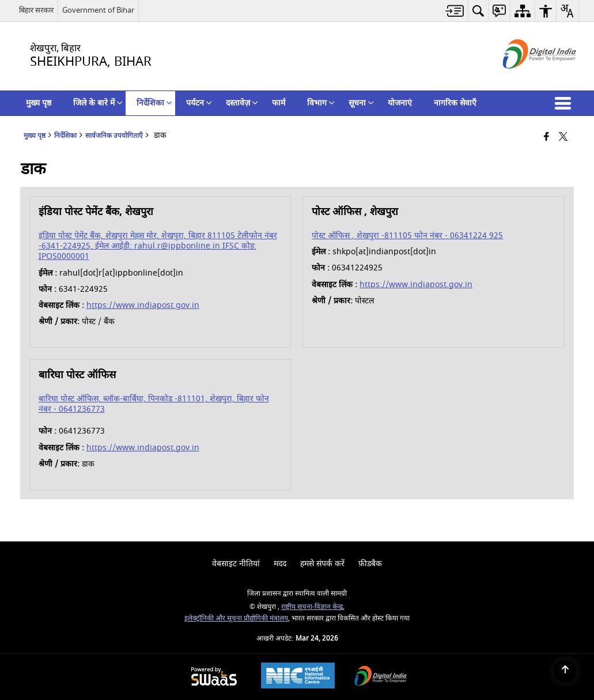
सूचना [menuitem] (361, 103)
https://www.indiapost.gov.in (143, 305)
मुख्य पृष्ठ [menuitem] (39, 103)
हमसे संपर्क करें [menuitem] (322, 564)
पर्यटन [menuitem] (199, 103)
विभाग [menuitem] (321, 103)
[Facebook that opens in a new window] (546, 138)
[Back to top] (565, 671)
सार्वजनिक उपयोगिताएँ (114, 136)
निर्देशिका (65, 136)
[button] (565, 103)
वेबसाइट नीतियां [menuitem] (236, 564)
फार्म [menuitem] (279, 103)
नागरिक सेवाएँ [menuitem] (455, 103)
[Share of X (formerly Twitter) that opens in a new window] (563, 138)
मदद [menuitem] (280, 564)
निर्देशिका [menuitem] (154, 103)
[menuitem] (455, 11)
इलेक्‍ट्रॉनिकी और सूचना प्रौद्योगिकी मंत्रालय (236, 618)
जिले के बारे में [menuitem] (98, 103)
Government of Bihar (98, 10)
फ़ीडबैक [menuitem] (370, 564)
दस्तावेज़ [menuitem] (242, 103)
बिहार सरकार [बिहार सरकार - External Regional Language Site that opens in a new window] (36, 10)
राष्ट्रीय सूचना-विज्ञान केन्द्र (312, 607)
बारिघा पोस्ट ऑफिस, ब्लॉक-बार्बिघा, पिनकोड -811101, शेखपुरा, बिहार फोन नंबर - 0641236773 (154, 404)
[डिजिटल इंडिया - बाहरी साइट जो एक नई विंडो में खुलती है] (525, 79)
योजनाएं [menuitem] (400, 103)
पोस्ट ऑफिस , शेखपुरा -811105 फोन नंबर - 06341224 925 (407, 236)
